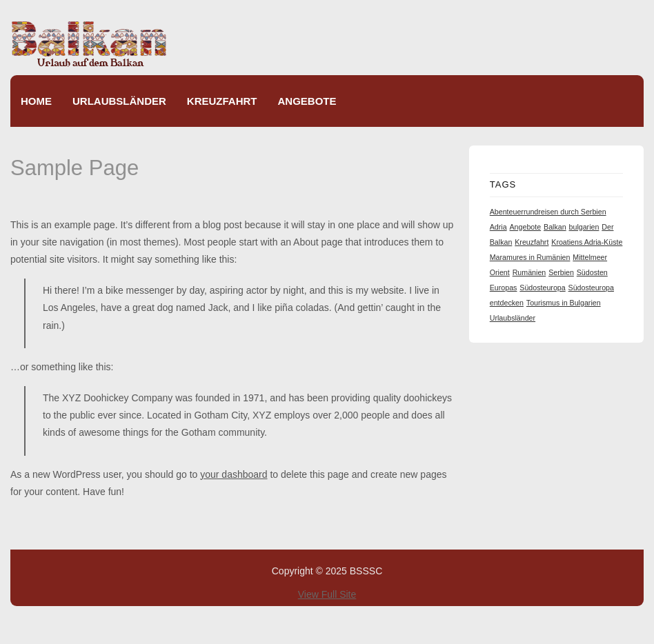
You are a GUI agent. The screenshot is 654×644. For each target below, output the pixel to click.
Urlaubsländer (119, 101)
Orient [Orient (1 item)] (500, 272)
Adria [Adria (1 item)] (498, 227)
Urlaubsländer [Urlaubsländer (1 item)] (513, 318)
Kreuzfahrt (222, 101)
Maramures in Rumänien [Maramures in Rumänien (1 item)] (530, 257)
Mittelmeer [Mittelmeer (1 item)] (590, 257)
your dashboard (234, 474)
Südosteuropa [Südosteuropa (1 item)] (542, 288)
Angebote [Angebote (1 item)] (526, 227)
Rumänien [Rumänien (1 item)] (529, 272)
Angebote (307, 101)
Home (36, 101)
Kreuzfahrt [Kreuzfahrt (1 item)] (532, 242)
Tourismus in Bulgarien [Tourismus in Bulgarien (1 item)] (564, 303)
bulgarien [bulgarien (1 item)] (584, 227)
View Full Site (327, 594)
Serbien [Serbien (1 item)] (561, 272)
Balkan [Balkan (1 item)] (555, 227)
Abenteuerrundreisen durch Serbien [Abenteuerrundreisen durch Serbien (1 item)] (548, 212)
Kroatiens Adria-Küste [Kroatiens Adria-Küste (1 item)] (587, 242)
